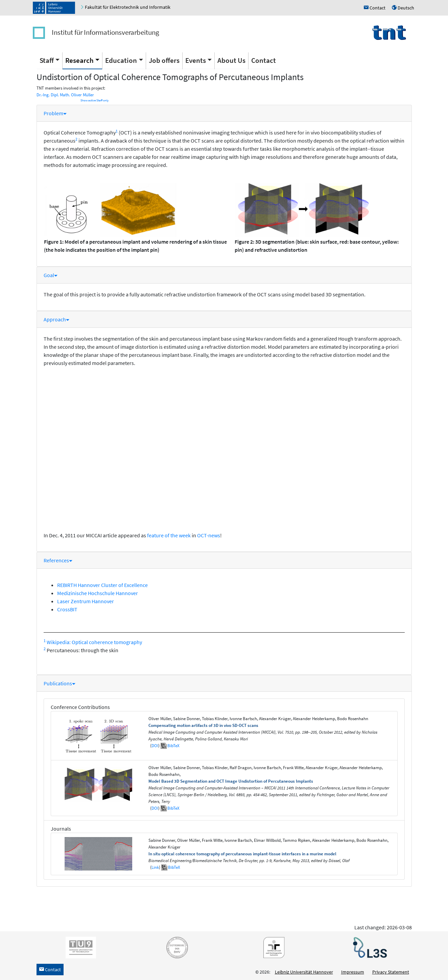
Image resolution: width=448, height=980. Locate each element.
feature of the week (169, 535)
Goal (51, 275)
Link (155, 867)
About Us (231, 60)
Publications (60, 683)
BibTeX (173, 746)
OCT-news (209, 535)
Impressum (353, 972)
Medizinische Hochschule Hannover (98, 593)
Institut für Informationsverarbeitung (105, 32)
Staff (47, 60)
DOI (155, 746)
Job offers (164, 60)
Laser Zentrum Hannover (86, 601)
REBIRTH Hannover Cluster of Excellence (102, 585)
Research (79, 60)
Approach (56, 319)
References (58, 560)
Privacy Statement (391, 972)
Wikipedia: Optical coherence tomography (94, 642)
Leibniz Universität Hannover (304, 972)
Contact (264, 60)
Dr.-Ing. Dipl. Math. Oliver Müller (65, 95)
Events (196, 60)
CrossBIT (67, 609)
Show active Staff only (95, 100)
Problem (55, 113)
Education (121, 60)
